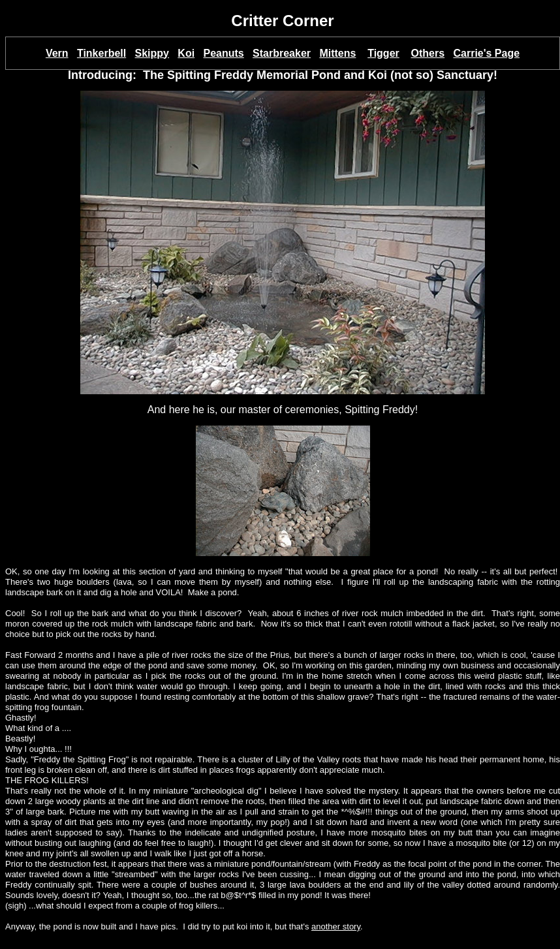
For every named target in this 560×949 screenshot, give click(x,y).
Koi (186, 53)
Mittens (337, 53)
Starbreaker (282, 53)
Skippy (152, 53)
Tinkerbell (101, 53)
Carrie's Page (486, 53)
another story (336, 926)
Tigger (383, 53)
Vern (57, 53)
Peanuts (223, 53)
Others (428, 53)
